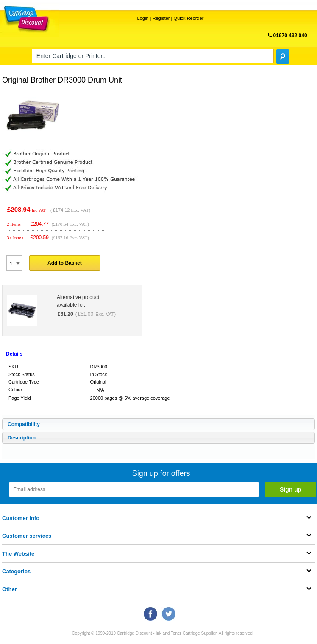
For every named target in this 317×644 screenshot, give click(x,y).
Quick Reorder (188, 18)
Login (143, 18)
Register (161, 18)
